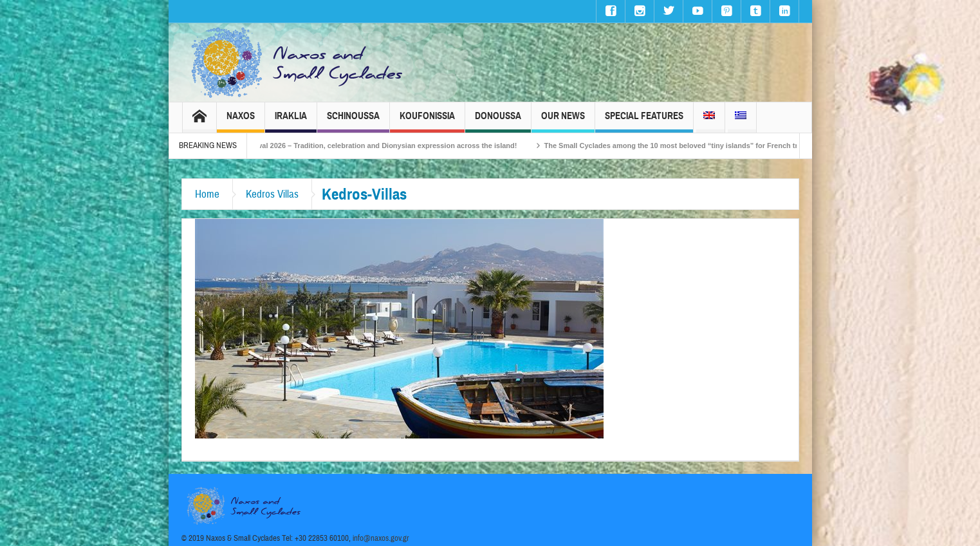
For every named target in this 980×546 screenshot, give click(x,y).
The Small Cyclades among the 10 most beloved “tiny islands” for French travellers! (701, 146)
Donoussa (498, 121)
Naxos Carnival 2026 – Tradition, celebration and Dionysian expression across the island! (382, 146)
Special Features (644, 121)
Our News (563, 121)
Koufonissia (427, 121)
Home (207, 194)
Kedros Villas (272, 194)
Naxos (241, 121)
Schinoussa (353, 121)
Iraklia (291, 121)
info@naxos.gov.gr (381, 538)
